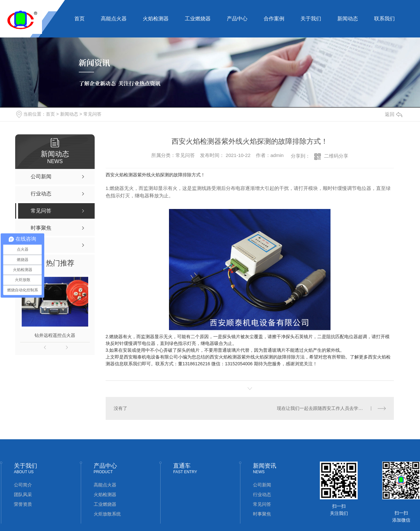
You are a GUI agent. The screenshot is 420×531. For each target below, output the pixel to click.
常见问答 (92, 114)
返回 (394, 114)
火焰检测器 (156, 19)
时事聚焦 (262, 514)
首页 (79, 19)
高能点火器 (114, 19)
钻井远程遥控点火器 (55, 335)
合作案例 (274, 19)
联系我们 (384, 19)
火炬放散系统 (107, 514)
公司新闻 (262, 485)
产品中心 (237, 19)
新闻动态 (348, 19)
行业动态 (262, 495)
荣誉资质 (23, 504)
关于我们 (311, 19)
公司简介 (23, 485)
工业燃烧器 (198, 19)
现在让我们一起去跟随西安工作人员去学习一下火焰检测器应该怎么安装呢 (331, 408)
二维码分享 (336, 156)
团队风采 (23, 495)
